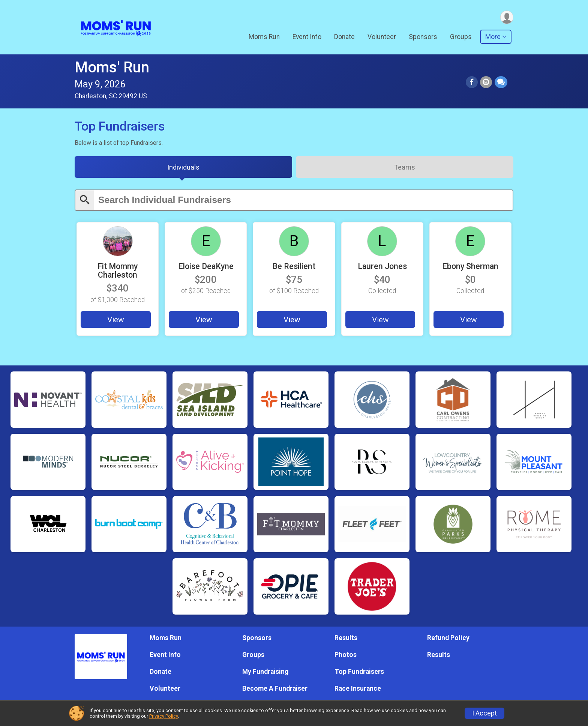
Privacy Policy (163, 716)
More (493, 37)
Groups (461, 37)
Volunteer (382, 37)
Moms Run (264, 37)
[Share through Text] (501, 83)
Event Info (307, 37)
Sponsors (423, 37)
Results (346, 638)
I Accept (484, 713)
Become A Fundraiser (275, 689)
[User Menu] (506, 17)
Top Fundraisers (359, 672)
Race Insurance (358, 689)
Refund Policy (448, 638)
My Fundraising (265, 672)
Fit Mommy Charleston (118, 271)
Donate (344, 37)
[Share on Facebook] (472, 83)
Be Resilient (294, 267)
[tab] (183, 168)
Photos (346, 655)
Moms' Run (112, 67)
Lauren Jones (382, 267)
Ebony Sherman (470, 267)
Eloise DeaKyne (206, 267)
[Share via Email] (486, 83)
